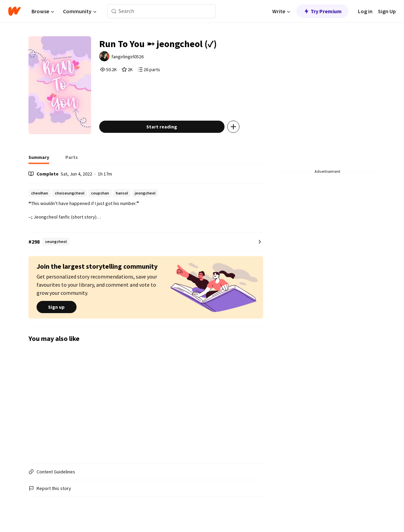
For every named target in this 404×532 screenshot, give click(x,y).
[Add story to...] (233, 127)
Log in (365, 11)
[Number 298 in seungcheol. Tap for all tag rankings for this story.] (146, 242)
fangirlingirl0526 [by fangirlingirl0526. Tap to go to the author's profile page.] (127, 57)
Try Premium (322, 11)
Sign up (57, 307)
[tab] (39, 159)
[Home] (14, 11)
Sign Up (387, 11)
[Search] (114, 11)
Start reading (162, 127)
